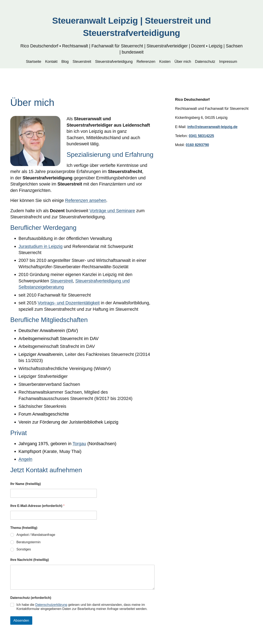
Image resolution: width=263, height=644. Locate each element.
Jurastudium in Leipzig (40, 246)
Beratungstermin (28, 542)
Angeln (25, 459)
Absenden (21, 621)
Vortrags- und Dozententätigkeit (69, 303)
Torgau (79, 444)
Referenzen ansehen (86, 200)
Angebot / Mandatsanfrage (36, 535)
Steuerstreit (62, 281)
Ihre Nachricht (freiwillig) (30, 560)
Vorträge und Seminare (112, 211)
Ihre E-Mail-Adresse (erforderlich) (37, 506)
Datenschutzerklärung (51, 605)
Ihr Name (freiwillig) (25, 484)
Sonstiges (24, 549)
